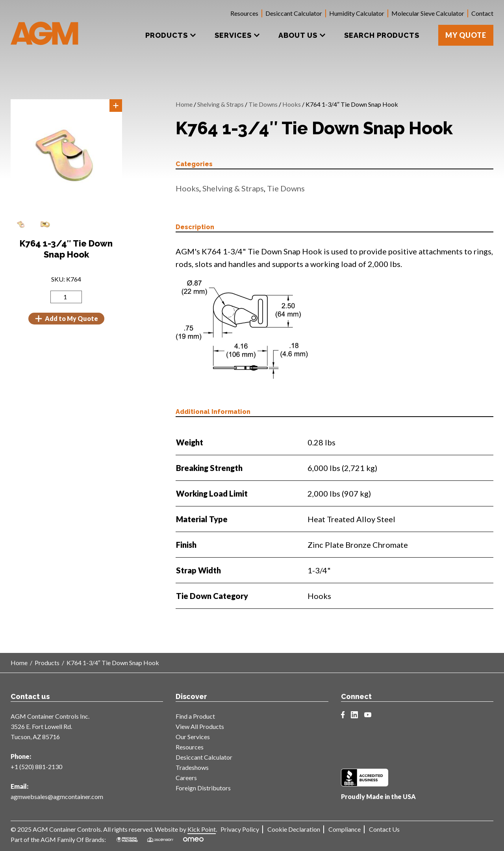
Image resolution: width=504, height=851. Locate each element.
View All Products (200, 726)
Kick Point (202, 829)
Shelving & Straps (220, 104)
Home (184, 104)
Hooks (292, 104)
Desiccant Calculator (294, 13)
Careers (186, 778)
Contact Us (384, 829)
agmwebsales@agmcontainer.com (57, 796)
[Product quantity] (66, 297)
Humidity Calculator (357, 13)
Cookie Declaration (294, 829)
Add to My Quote (66, 319)
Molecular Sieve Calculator (428, 13)
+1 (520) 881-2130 (36, 767)
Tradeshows (192, 767)
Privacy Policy (240, 829)
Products (47, 663)
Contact (482, 13)
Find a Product (195, 716)
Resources (244, 13)
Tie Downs (263, 104)
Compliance (345, 829)
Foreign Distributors (203, 788)
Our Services (193, 737)
